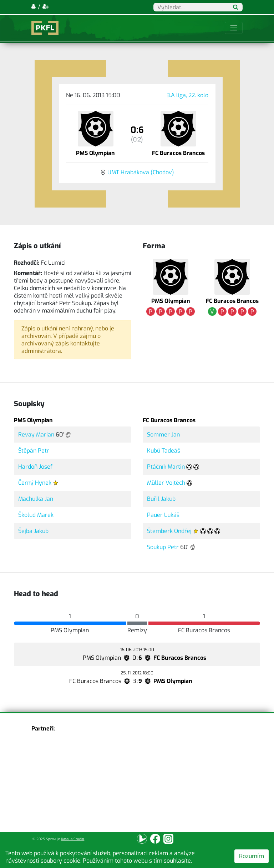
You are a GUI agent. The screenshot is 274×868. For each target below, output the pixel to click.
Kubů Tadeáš (164, 451)
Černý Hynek (35, 483)
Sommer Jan (163, 435)
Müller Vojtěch (166, 483)
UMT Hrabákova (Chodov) (141, 172)
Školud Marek (36, 515)
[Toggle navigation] (234, 28)
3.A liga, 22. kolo (187, 95)
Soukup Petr (163, 547)
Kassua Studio (73, 839)
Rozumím (252, 856)
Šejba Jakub (33, 531)
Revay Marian (36, 435)
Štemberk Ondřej (169, 531)
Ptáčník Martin (166, 467)
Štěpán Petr (34, 451)
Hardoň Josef (35, 467)
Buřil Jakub (161, 499)
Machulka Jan (36, 499)
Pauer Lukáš (163, 515)
